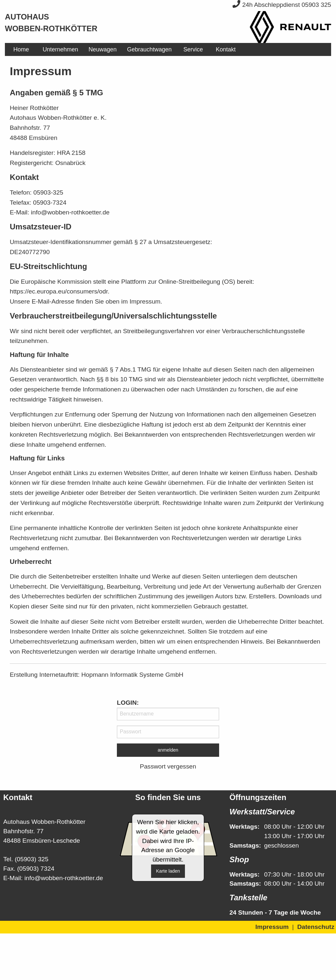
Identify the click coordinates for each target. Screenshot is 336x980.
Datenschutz (316, 927)
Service (193, 49)
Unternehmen (60, 49)
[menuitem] (21, 49)
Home (21, 49)
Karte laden (168, 871)
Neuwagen (103, 49)
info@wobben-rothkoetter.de (64, 878)
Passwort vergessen (168, 766)
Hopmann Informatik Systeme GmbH (133, 675)
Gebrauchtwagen (149, 49)
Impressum (272, 927)
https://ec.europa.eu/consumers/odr (59, 291)
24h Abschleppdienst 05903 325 (282, 5)
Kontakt (226, 49)
